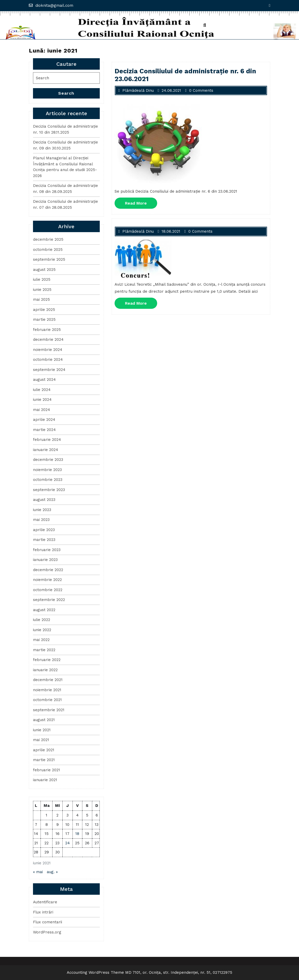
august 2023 (44, 500)
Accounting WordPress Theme (95, 972)
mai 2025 (41, 299)
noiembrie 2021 (47, 690)
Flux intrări (43, 912)
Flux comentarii (48, 922)
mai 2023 (41, 520)
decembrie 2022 (48, 570)
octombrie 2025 (48, 250)
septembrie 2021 (49, 710)
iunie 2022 (42, 630)
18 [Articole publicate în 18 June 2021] (77, 834)
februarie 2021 (46, 770)
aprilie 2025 (44, 310)
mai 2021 (41, 740)
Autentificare (45, 902)
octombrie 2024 (48, 360)
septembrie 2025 (49, 259)
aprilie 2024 (44, 420)
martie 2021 (44, 760)
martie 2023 (44, 540)
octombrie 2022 (48, 590)
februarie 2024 (47, 440)
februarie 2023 (47, 550)
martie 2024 (44, 430)
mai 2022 (41, 640)
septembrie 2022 (49, 600)
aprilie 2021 (44, 750)
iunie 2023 (42, 510)
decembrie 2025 (48, 239)
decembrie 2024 (48, 339)
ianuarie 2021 (45, 780)
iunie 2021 (42, 730)
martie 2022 (44, 650)
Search (66, 93)
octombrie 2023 (48, 480)
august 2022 (44, 610)
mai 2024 (42, 410)
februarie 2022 (47, 660)
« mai (38, 872)
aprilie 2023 (44, 530)
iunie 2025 (42, 290)
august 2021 (44, 720)
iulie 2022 (42, 620)
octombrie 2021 (47, 700)
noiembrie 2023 (47, 470)
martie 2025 (44, 319)
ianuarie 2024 (46, 450)
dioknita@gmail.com (51, 5)
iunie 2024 (42, 400)
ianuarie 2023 (45, 560)
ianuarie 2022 (45, 670)
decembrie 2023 (48, 460)
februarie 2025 (47, 330)
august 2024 (44, 380)
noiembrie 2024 (48, 350)
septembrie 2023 (49, 490)
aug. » (52, 872)
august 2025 (44, 270)
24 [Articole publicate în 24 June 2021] (68, 843)
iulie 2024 (42, 390)
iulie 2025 (42, 279)
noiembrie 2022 (47, 580)
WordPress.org (47, 932)
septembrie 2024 (49, 370)
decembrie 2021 (48, 680)
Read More (141, 204)
